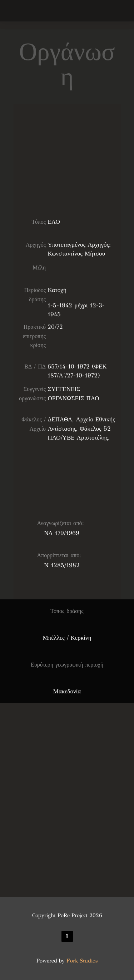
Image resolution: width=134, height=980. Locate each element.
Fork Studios (82, 961)
